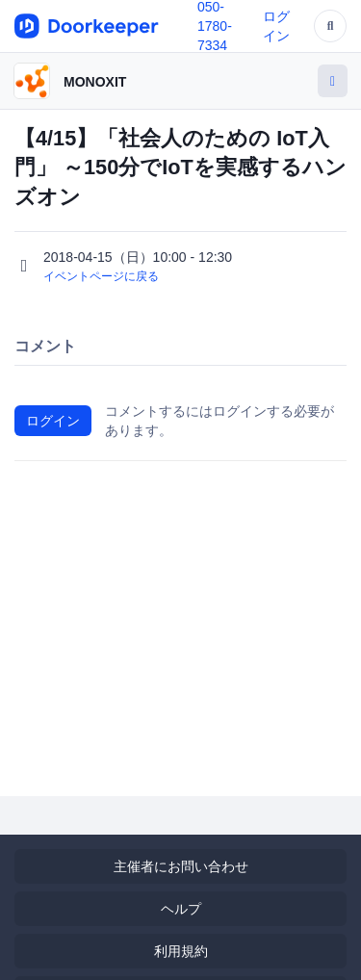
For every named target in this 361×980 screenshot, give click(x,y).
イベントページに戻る (101, 276)
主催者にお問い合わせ (181, 866)
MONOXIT (95, 82)
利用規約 (181, 951)
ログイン (53, 421)
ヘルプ (181, 909)
